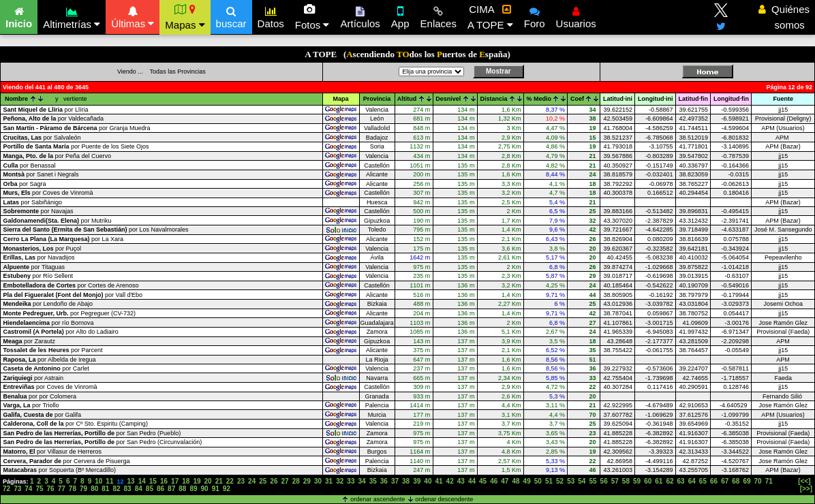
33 (351, 481)
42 (450, 481)
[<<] (804, 481)
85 (150, 489)
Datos (271, 16)
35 (373, 481)
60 (648, 481)
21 (219, 481)
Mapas (185, 17)
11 (109, 481)
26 (274, 481)
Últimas (133, 16)
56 (604, 481)
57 (615, 481)
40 (428, 481)
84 (139, 489)
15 (153, 481)
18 (186, 481)
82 (116, 489)
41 (439, 481)
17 (175, 481)
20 (208, 481)
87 (171, 489)
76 (51, 489)
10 (98, 481)
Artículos (360, 16)
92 (227, 489)
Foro (535, 16)
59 (637, 481)
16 (164, 481)
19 (197, 481)
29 (307, 481)
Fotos (312, 17)
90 (205, 489)
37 (395, 481)
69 (747, 481)
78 (73, 489)
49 (527, 481)
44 (472, 481)
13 (131, 481)
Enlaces (439, 16)
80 (94, 489)
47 (505, 481)
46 (494, 481)
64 (692, 481)
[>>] (806, 489)
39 (417, 481)
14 (142, 481)
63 (681, 481)
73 (17, 489)
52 (560, 481)
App (400, 16)
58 (626, 481)
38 (406, 481)
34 (362, 481)
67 (725, 481)
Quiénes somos (784, 17)
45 (483, 481)
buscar (231, 16)
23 (241, 481)
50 (538, 481)
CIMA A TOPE (490, 17)
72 (6, 489)
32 (340, 481)
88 (182, 489)
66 (714, 481)
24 (252, 481)
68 (736, 481)
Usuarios (576, 16)
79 (83, 489)
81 (105, 489)
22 (230, 481)
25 (263, 481)
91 (216, 489)
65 (703, 481)
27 (285, 481)
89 (193, 489)
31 (329, 481)
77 (62, 489)
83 (128, 489)
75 (39, 489)
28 (296, 481)
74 (28, 489)
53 (571, 481)
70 (758, 481)
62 (670, 481)
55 (593, 481)
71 (769, 481)
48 (516, 481)
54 (582, 481)
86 (160, 489)
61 (659, 481)
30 (318, 481)
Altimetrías (72, 16)
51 (549, 481)
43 (461, 481)
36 (384, 481)
